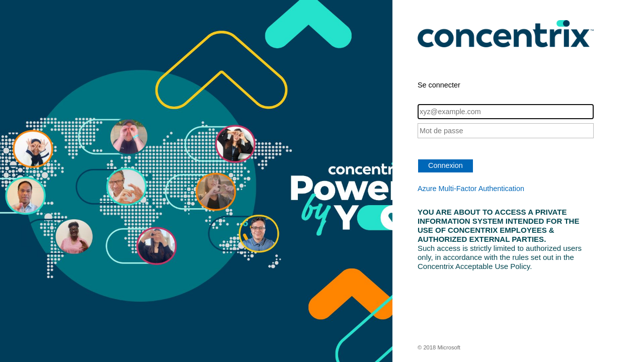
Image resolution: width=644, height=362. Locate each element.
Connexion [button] (446, 165)
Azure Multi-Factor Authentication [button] (471, 189)
